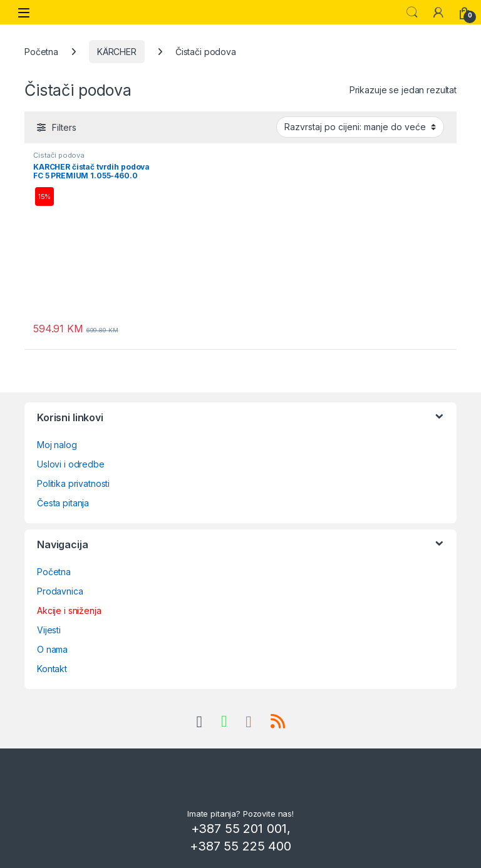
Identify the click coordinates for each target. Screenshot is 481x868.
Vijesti (49, 630)
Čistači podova (59, 155)
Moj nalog (57, 445)
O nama (52, 649)
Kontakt (52, 669)
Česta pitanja (63, 503)
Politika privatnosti (73, 483)
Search (412, 13)
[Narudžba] (360, 127)
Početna (41, 52)
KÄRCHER (117, 52)
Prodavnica (60, 591)
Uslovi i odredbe (71, 464)
